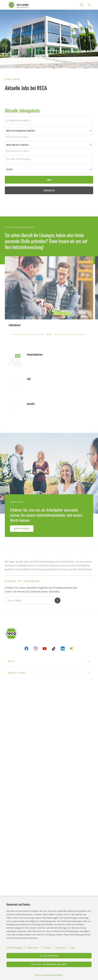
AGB (73, 948)
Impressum (61, 948)
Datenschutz (33, 948)
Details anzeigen (14, 948)
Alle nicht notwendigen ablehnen (49, 964)
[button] (6, 335)
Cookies (47, 948)
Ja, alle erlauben (49, 956)
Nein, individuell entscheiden (49, 975)
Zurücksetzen (49, 190)
